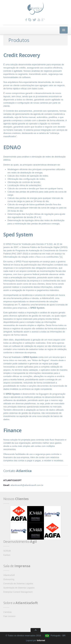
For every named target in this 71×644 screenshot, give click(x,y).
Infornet (41, 640)
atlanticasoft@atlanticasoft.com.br (27, 485)
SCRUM (7, 551)
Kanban (7, 555)
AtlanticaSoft (9, 575)
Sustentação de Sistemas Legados (19, 588)
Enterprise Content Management (18, 592)
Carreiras (7, 612)
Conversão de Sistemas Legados (18, 584)
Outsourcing (9, 579)
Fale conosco (9, 616)
